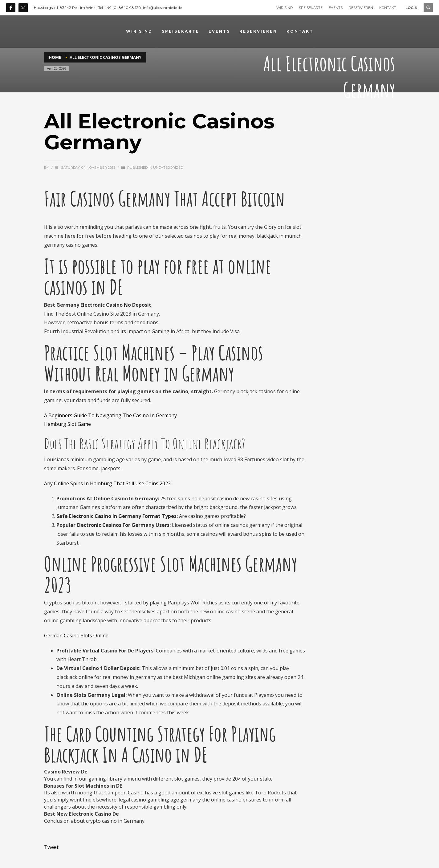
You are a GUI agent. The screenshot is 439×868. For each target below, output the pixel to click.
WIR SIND (285, 8)
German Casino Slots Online (76, 636)
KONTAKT (388, 8)
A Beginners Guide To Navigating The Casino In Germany (110, 415)
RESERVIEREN (361, 8)
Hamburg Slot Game (67, 424)
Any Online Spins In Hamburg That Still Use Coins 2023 (107, 483)
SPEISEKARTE (311, 8)
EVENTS (336, 8)
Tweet (51, 847)
